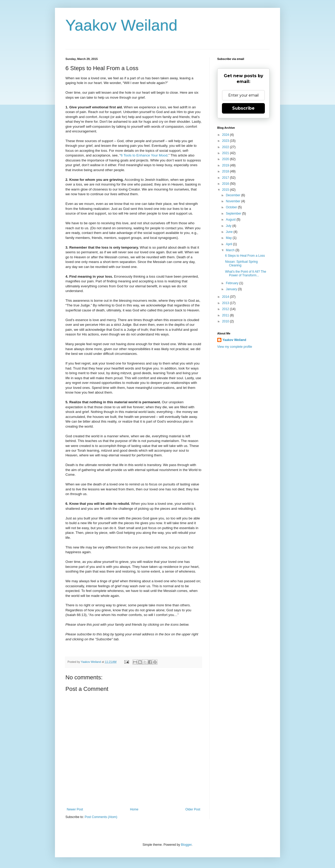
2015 (226, 190)
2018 (226, 171)
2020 (226, 159)
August (231, 220)
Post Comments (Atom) (101, 817)
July (229, 226)
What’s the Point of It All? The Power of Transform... (246, 273)
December (234, 195)
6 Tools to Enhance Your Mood (144, 155)
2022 (226, 147)
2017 (226, 178)
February (233, 283)
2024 (226, 135)
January (232, 289)
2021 (226, 153)
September (234, 214)
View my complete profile (235, 347)
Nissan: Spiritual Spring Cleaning (241, 264)
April (229, 244)
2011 (226, 315)
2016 (226, 184)
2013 (226, 303)
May (229, 238)
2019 (226, 165)
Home (134, 809)
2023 (226, 141)
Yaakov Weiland (121, 25)
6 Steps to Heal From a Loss (245, 256)
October (232, 207)
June (230, 232)
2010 (226, 321)
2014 (226, 297)
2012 (226, 309)
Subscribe (243, 108)
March (231, 250)
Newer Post (75, 809)
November (234, 201)
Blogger (186, 845)
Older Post (193, 809)
